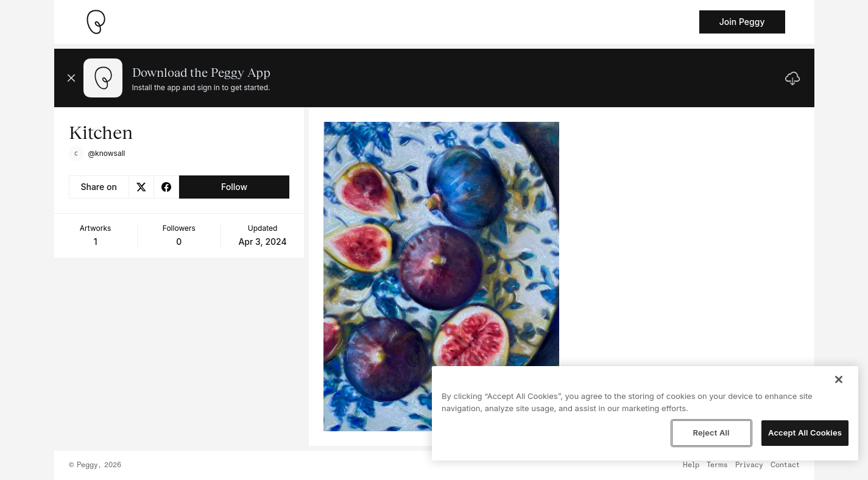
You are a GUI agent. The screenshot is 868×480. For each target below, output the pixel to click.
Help (691, 465)
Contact (785, 465)
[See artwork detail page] (441, 277)
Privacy (749, 465)
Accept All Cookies (805, 432)
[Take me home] (96, 22)
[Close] (839, 379)
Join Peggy (742, 22)
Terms (717, 465)
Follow (234, 187)
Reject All (711, 432)
